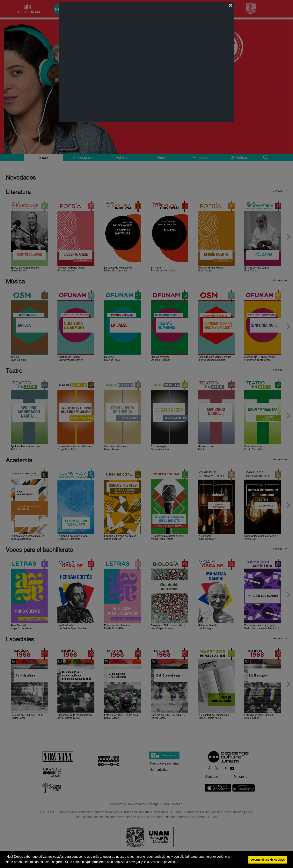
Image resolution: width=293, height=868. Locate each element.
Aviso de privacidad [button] (165, 862)
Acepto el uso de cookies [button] (268, 860)
